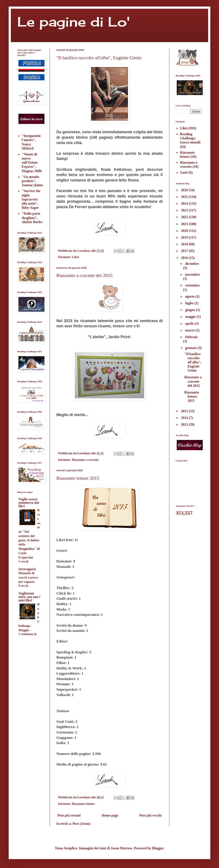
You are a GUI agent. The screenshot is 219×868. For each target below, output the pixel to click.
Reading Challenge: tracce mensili (190, 138)
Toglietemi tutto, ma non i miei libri (29, 597)
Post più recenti (69, 815)
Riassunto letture (83, 804)
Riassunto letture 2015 (78, 478)
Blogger (158, 848)
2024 (185, 203)
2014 (185, 418)
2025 (185, 197)
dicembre (192, 264)
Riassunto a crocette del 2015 (84, 275)
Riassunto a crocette (85, 460)
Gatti (184, 172)
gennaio (191, 348)
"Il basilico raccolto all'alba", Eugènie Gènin (99, 58)
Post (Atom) (82, 824)
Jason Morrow (121, 848)
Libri (75, 257)
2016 (185, 258)
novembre (193, 274)
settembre (192, 285)
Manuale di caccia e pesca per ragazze (28, 577)
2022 (185, 217)
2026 (185, 190)
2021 (185, 224)
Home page (110, 815)
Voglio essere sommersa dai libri (29, 503)
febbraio (191, 337)
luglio (190, 303)
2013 (185, 424)
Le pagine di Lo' (74, 22)
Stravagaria (27, 569)
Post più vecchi (150, 815)
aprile (190, 324)
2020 (185, 231)
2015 (185, 411)
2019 (185, 237)
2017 (185, 251)
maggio (191, 317)
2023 (185, 210)
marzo (190, 330)
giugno (191, 310)
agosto (190, 296)
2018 (185, 244)
